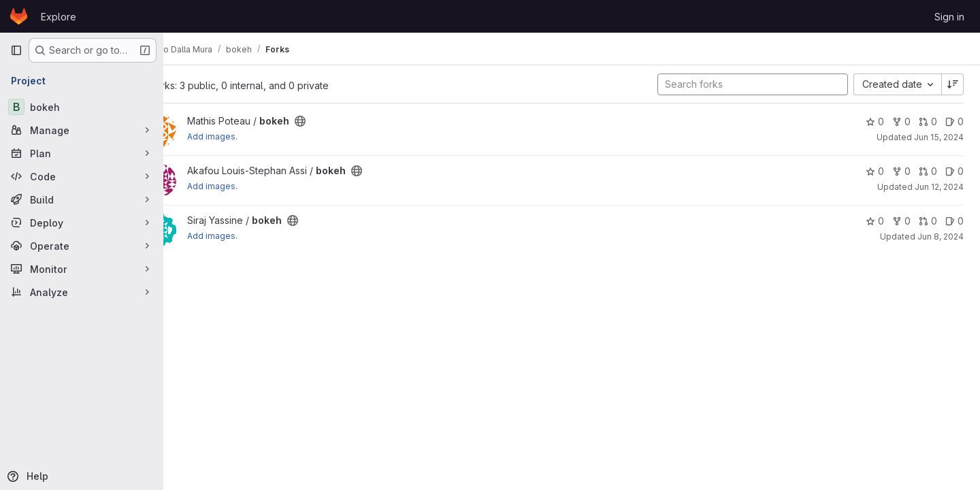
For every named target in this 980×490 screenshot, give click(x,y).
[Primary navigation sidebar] (16, 50)
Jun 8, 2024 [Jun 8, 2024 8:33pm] (941, 236)
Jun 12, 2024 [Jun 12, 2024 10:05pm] (939, 187)
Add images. (248, 136)
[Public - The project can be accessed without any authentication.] (336, 121)
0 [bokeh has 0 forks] (901, 121)
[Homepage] (19, 16)
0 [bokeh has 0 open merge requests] (928, 121)
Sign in (949, 17)
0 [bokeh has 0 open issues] (954, 121)
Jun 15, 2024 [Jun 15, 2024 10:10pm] (939, 137)
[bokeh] (82, 107)
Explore (59, 17)
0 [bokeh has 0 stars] (875, 121)
